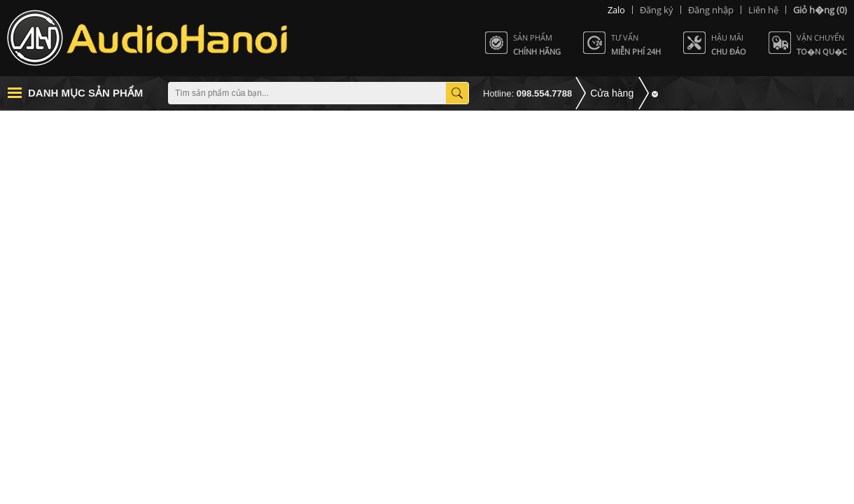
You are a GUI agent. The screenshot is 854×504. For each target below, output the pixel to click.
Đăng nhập (711, 10)
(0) (820, 10)
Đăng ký (657, 10)
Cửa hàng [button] (612, 93)
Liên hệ (763, 10)
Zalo (616, 10)
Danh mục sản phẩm (85, 93)
